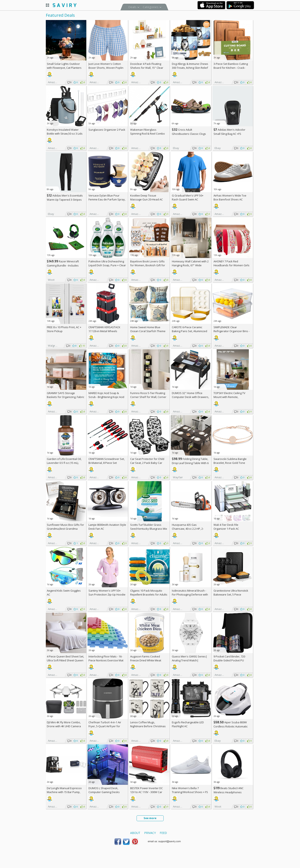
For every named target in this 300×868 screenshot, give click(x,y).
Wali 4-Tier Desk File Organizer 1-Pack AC (226, 527)
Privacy (150, 833)
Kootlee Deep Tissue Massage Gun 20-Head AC (146, 197)
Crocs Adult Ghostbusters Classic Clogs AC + (189, 134)
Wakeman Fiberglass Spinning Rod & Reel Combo (148, 132)
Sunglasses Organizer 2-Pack (107, 130)
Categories (151, 7)
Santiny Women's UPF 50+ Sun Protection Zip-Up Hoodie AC (107, 594)
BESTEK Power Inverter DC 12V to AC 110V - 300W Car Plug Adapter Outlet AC (146, 792)
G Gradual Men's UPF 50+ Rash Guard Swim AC (188, 197)
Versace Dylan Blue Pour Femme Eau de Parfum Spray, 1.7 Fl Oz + (107, 199)
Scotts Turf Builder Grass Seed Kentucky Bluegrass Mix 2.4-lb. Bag (149, 529)
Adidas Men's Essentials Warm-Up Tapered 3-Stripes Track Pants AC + (65, 200)
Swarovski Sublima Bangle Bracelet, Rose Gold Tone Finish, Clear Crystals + (230, 463)
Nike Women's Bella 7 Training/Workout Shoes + (190, 790)
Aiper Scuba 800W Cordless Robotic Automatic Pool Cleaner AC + (231, 726)
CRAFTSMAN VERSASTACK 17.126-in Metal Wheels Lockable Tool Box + (104, 331)
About (135, 833)
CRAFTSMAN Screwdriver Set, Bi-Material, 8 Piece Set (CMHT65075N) (107, 463)
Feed (163, 833)
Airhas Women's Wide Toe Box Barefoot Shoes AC (230, 197)
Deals (132, 7)
